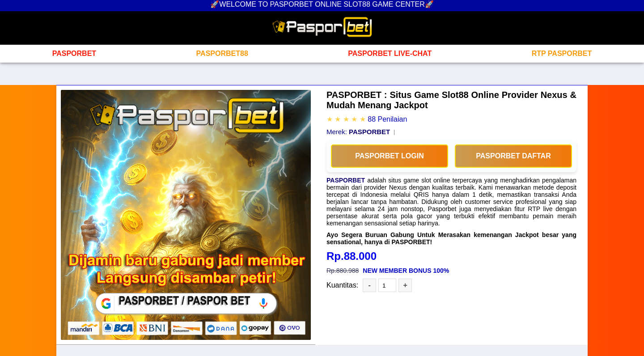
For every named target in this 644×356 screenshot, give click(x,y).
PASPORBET (74, 53)
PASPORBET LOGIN (390, 156)
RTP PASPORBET (562, 53)
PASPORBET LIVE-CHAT (390, 53)
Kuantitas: (342, 285)
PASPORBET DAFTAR (513, 156)
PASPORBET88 (222, 53)
